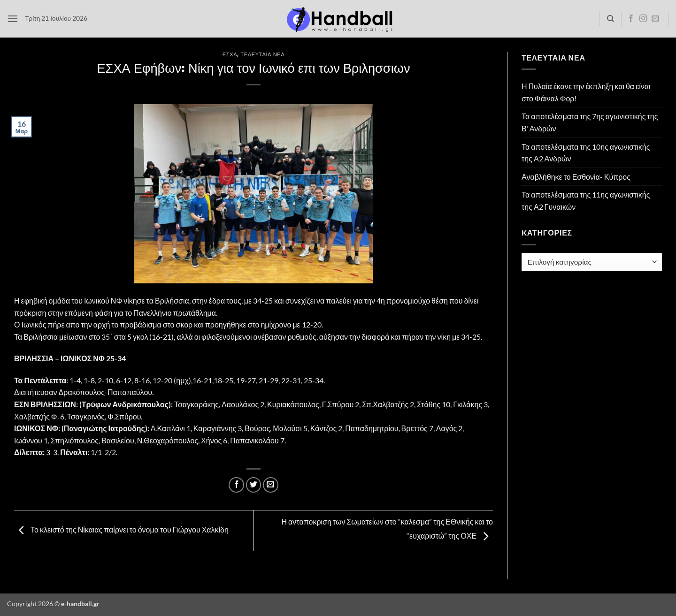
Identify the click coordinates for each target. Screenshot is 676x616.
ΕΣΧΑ (230, 54)
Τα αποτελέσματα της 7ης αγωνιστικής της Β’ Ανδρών (590, 122)
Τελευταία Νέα (262, 54)
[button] (13, 19)
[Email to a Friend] (271, 485)
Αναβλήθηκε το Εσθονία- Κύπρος (576, 177)
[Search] (611, 19)
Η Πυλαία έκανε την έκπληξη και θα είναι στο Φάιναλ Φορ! (586, 92)
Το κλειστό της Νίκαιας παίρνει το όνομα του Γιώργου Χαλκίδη (121, 529)
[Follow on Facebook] (631, 19)
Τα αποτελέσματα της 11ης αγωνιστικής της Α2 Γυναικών (586, 201)
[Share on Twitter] (254, 485)
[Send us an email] (655, 19)
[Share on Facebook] (236, 485)
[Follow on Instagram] (643, 19)
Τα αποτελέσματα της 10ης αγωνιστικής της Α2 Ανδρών (586, 153)
